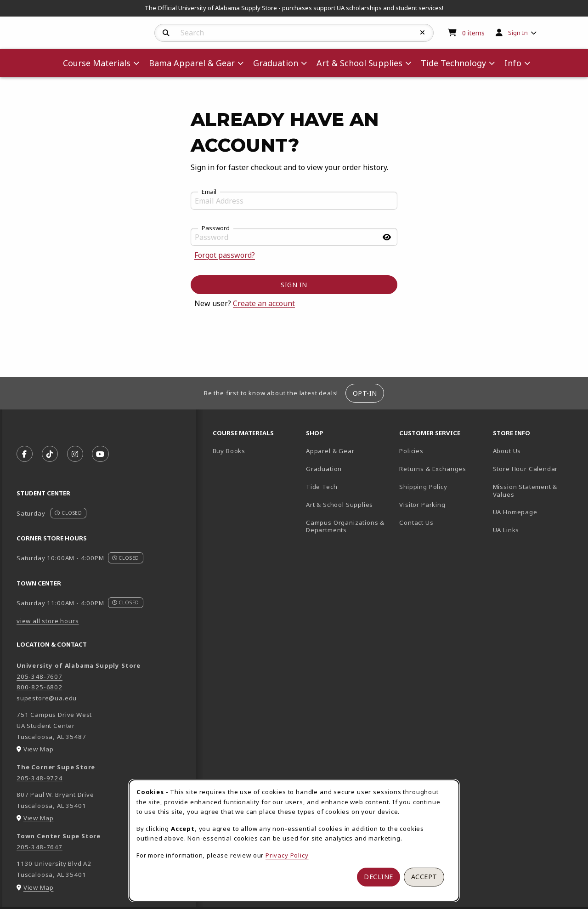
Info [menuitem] (513, 63)
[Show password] (387, 237)
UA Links (506, 530)
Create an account (264, 303)
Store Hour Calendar (536, 469)
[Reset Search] (423, 33)
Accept (424, 877)
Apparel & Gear (330, 451)
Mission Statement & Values (525, 491)
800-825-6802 (40, 687)
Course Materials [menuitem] (97, 63)
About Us (507, 451)
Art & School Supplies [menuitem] (359, 63)
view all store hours (48, 621)
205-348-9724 (40, 778)
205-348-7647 (40, 847)
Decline (379, 877)
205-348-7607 (40, 676)
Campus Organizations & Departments (349, 526)
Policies (411, 451)
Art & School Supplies (339, 505)
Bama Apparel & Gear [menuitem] (192, 63)
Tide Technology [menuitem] (453, 63)
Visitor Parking (422, 505)
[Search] (166, 33)
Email (209, 192)
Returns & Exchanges (433, 469)
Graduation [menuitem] (276, 63)
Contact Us (416, 523)
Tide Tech (322, 487)
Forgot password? (225, 255)
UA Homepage (536, 512)
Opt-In (365, 393)
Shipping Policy (423, 487)
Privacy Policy (287, 855)
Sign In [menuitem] (518, 33)
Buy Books (229, 451)
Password (216, 228)
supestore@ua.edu (47, 698)
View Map (39, 749)
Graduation (324, 469)
